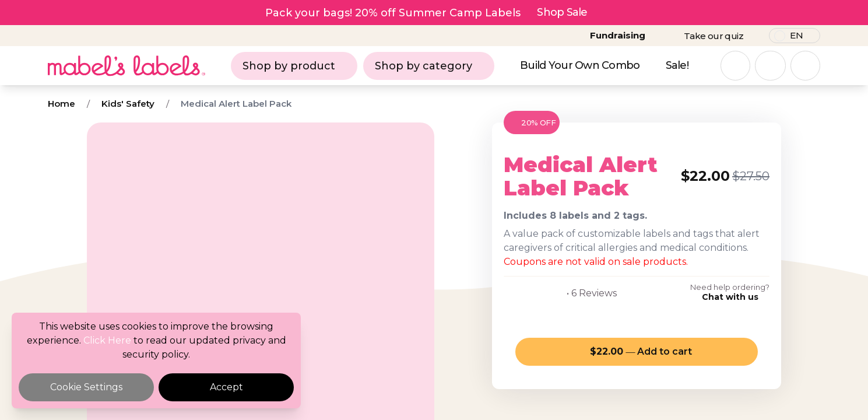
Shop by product (294, 66)
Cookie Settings (86, 387)
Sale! (677, 65)
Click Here (107, 340)
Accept (226, 387)
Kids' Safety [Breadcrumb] (128, 104)
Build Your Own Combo (580, 65)
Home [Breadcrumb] (62, 104)
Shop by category (429, 66)
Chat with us (730, 297)
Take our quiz (714, 36)
